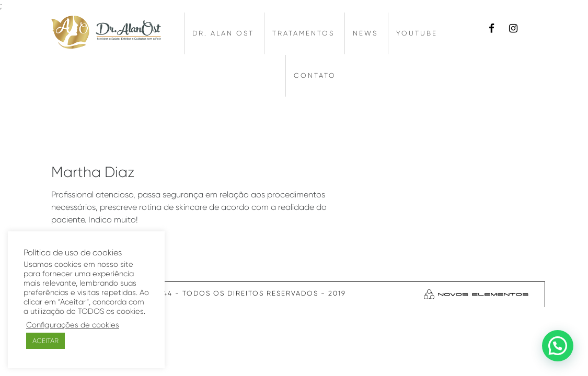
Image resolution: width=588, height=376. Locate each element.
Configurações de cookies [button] (73, 325)
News (365, 33)
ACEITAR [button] (45, 341)
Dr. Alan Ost (223, 33)
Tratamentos (303, 33)
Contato (315, 75)
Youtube (417, 33)
